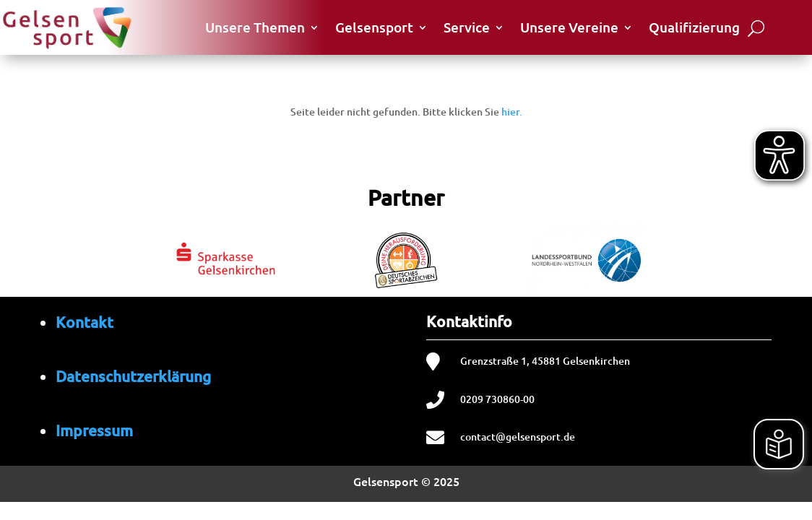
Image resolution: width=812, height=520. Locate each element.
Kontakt (85, 322)
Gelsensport (374, 27)
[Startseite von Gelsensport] (66, 27)
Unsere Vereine (569, 27)
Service (467, 27)
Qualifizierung (694, 27)
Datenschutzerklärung (133, 376)
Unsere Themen (255, 27)
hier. (512, 112)
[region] (406, 257)
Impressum (94, 430)
